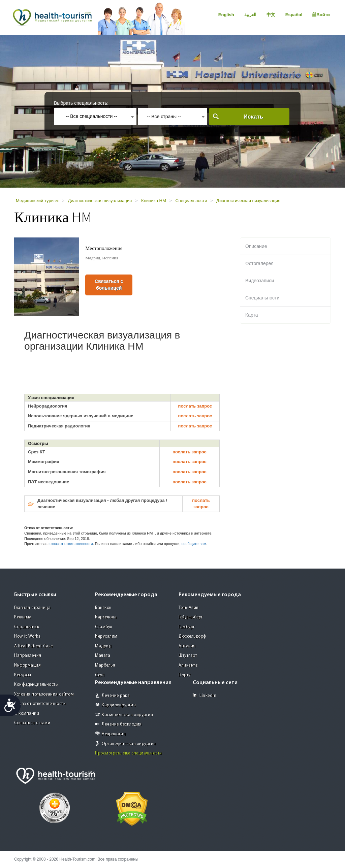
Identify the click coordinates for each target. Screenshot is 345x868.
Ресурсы (23, 675)
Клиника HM (154, 201)
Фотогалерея (259, 263)
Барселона (106, 617)
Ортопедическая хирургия (129, 744)
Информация (27, 665)
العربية (250, 15)
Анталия (187, 646)
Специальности (191, 201)
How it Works (27, 636)
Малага (103, 656)
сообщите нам (194, 544)
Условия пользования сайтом (44, 694)
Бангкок (103, 608)
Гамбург (187, 627)
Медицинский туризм (37, 201)
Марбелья (105, 665)
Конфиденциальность (36, 685)
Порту (185, 675)
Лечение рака (116, 696)
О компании (27, 714)
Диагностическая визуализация (100, 201)
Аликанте (188, 665)
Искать (253, 117)
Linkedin (205, 695)
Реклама (23, 617)
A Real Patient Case (34, 646)
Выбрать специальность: (81, 103)
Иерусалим (106, 636)
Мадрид (103, 646)
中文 (271, 15)
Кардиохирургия (119, 705)
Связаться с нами (32, 723)
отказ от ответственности (71, 544)
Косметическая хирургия (127, 715)
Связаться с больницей (109, 285)
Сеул (100, 675)
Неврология (114, 734)
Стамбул (104, 627)
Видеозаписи (260, 281)
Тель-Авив (189, 608)
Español (294, 15)
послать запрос (195, 406)
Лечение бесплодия (122, 724)
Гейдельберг (191, 617)
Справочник (27, 627)
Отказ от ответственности (40, 704)
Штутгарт (188, 656)
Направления (28, 656)
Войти (321, 14)
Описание (256, 246)
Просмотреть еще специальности (129, 753)
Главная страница (32, 608)
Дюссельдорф (192, 636)
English (226, 15)
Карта (252, 315)
